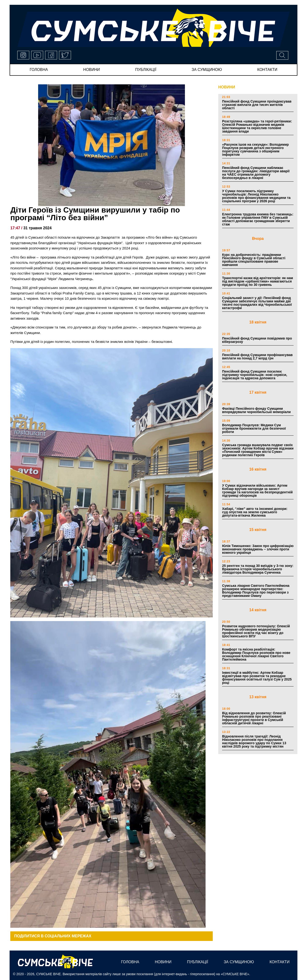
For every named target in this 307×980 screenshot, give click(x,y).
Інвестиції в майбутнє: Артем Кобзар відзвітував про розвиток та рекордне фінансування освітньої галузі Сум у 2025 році (257, 678)
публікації (146, 70)
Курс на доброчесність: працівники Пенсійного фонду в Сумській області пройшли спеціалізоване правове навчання (254, 260)
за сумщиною (207, 70)
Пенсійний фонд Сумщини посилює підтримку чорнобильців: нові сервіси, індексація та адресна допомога (255, 375)
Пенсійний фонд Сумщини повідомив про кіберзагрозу (257, 340)
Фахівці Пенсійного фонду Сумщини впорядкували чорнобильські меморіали (256, 410)
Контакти (267, 70)
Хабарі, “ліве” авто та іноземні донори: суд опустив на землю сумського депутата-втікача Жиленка (255, 512)
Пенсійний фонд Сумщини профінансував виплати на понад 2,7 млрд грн (257, 357)
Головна (39, 70)
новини (92, 70)
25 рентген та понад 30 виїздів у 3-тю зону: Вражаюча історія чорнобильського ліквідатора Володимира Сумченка (258, 569)
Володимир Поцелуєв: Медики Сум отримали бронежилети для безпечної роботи (254, 428)
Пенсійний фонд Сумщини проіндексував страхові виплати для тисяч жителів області (257, 105)
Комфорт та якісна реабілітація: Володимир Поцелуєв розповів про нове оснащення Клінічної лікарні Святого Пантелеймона (256, 654)
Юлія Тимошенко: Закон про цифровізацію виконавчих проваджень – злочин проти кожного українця (258, 549)
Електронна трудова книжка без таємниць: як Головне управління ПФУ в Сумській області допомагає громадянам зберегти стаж (258, 219)
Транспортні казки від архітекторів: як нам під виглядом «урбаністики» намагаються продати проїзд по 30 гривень (258, 281)
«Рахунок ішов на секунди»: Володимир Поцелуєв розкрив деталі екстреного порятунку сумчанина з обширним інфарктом (255, 150)
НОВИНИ (227, 87)
